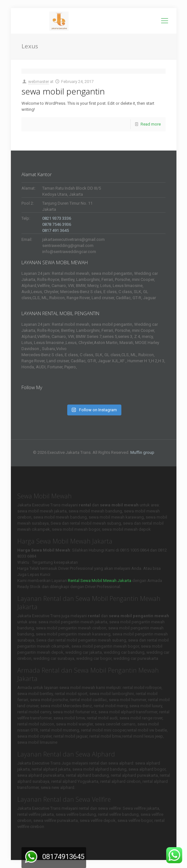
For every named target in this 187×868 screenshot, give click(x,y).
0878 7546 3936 (57, 224)
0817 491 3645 (56, 230)
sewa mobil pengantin (63, 91)
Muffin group (142, 452)
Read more (151, 124)
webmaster (39, 82)
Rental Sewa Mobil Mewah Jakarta (100, 581)
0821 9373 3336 (57, 218)
